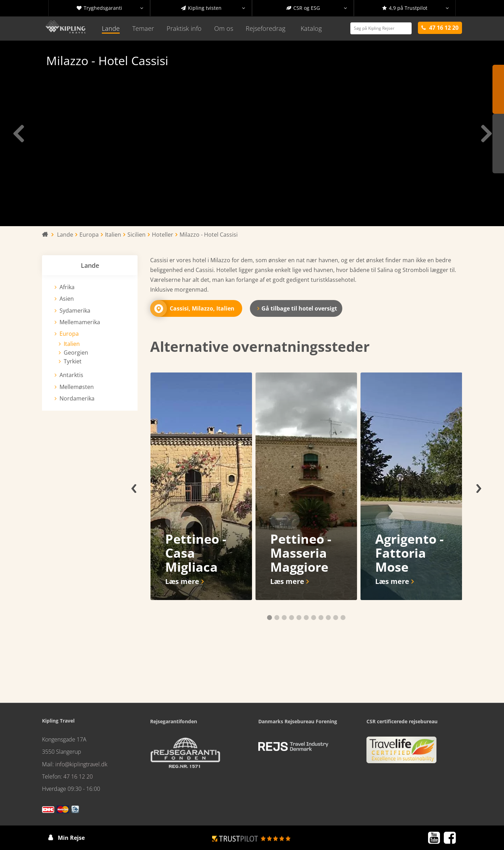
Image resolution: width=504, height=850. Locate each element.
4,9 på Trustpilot (415, 8)
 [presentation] (486, 133)
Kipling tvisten (213, 8)
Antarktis (71, 375)
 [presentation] (18, 133)
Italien (72, 344)
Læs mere (182, 581)
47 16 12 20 (78, 776)
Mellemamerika (80, 322)
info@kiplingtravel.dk (81, 764)
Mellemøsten (77, 387)
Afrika (67, 287)
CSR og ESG (317, 8)
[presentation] (134, 486)
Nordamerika (77, 398)
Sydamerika (75, 311)
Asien (67, 299)
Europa (69, 334)
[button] (269, 618)
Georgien (76, 353)
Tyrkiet (73, 361)
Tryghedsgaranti (110, 8)
